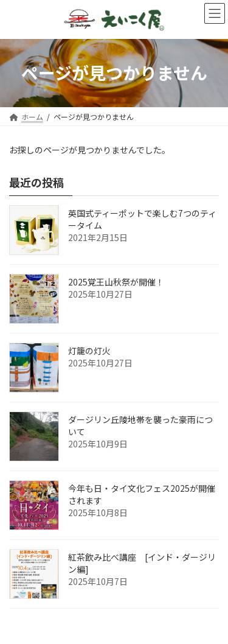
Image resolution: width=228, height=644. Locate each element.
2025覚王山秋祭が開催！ (116, 282)
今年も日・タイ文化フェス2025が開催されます (142, 494)
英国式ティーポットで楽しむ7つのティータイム (142, 219)
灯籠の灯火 (89, 351)
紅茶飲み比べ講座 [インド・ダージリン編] (142, 563)
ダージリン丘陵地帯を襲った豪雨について (140, 425)
